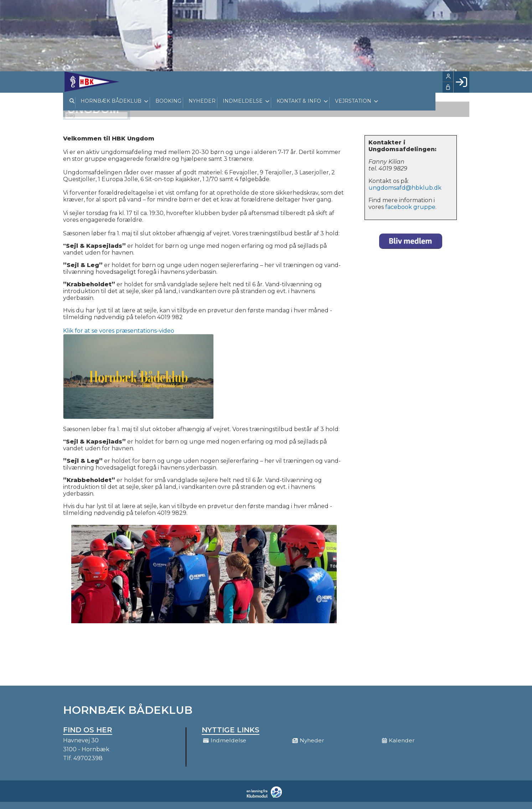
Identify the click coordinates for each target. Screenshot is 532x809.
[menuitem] (91, 82)
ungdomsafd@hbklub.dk (405, 188)
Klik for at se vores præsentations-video (119, 331)
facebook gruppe (410, 207)
